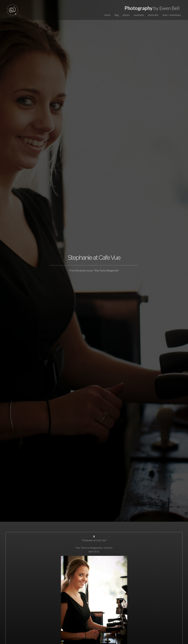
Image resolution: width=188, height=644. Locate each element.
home (107, 15)
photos (126, 15)
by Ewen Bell (152, 8)
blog (117, 15)
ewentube (139, 15)
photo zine (153, 15)
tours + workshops (172, 15)
